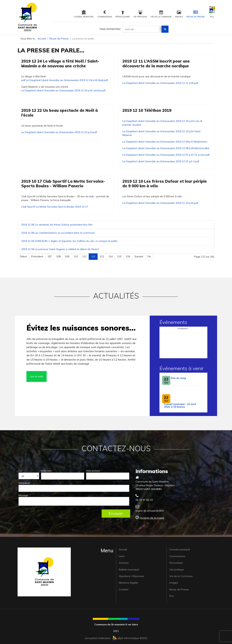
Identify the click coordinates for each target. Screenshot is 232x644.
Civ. (20, 471)
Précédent (37, 256)
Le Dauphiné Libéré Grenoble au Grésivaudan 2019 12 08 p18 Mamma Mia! (166, 148)
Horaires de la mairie (152, 518)
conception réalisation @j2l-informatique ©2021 (116, 638)
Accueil (123, 549)
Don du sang (178, 378)
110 (76, 256)
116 (128, 256)
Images (179, 14)
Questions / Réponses (132, 576)
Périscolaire (123, 14)
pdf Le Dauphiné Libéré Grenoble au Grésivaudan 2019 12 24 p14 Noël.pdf (65, 80)
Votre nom (47, 471)
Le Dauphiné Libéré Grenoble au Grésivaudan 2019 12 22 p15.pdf (59, 132)
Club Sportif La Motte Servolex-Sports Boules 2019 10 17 (55, 207)
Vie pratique (140, 14)
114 (111, 256)
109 (67, 256)
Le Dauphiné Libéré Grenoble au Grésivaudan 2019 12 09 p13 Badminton (165, 142)
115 (119, 256)
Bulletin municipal (129, 570)
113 (102, 256)
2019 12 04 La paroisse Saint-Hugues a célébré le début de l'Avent (60, 249)
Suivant (139, 256)
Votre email (25, 483)
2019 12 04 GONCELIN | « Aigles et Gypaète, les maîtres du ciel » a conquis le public (69, 241)
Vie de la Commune (161, 14)
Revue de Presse (196, 14)
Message (23, 495)
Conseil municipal (84, 14)
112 (93, 256)
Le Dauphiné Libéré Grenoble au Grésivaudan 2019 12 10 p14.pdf (160, 203)
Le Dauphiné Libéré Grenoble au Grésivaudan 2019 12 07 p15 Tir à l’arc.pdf (166, 155)
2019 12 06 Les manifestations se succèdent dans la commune (58, 233)
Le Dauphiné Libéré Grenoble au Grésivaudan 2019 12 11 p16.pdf (160, 83)
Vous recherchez (110, 29)
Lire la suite (37, 376)
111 (84, 256)
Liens (122, 556)
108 (58, 256)
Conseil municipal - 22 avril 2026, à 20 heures (180, 405)
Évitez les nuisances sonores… (81, 328)
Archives (124, 563)
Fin (149, 256)
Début (23, 256)
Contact (124, 589)
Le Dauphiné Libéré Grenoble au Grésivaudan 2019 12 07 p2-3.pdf (161, 161)
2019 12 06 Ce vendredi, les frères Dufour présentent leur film (57, 225)
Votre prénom (94, 471)
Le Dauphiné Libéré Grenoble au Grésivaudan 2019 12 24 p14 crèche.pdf (63, 90)
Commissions (105, 14)
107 (50, 256)
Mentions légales (129, 583)
